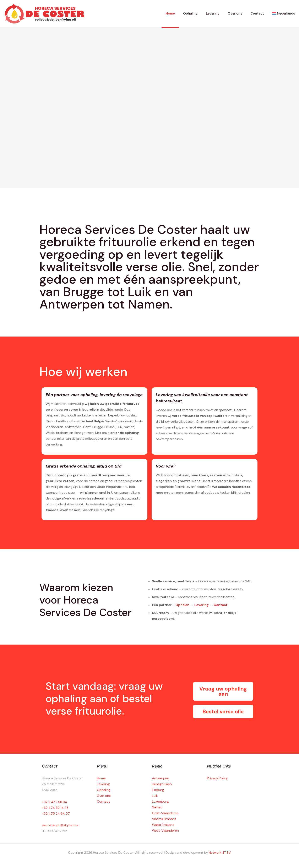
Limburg (158, 790)
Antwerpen (161, 778)
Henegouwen (162, 784)
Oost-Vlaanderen (165, 813)
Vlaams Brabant (164, 819)
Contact (221, 605)
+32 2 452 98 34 (55, 802)
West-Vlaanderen (165, 831)
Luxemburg (160, 801)
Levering (202, 605)
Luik (155, 796)
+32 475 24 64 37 (56, 814)
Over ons (104, 796)
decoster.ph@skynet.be (60, 825)
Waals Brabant (163, 825)
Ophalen (182, 605)
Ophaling (104, 790)
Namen (157, 807)
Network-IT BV (220, 853)
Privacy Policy (217, 778)
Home (101, 778)
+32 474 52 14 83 (55, 808)
